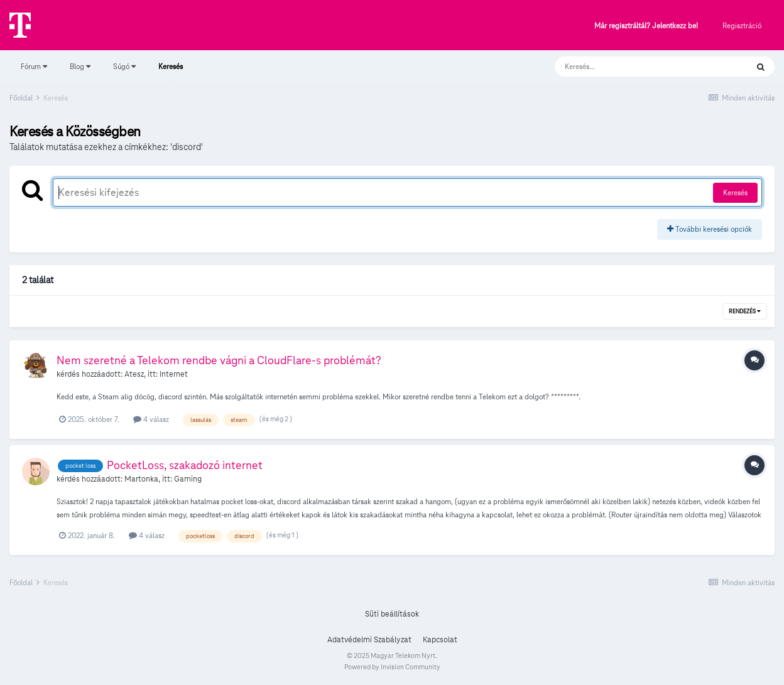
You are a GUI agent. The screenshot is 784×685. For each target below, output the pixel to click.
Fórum (34, 66)
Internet (174, 374)
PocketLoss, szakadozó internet (185, 465)
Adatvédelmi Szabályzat (369, 640)
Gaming (188, 479)
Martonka (141, 479)
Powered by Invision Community (392, 667)
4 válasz (151, 419)
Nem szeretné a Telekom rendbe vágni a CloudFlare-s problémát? (219, 360)
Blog (80, 66)
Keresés (171, 72)
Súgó (124, 66)
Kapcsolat (440, 640)
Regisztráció (742, 25)
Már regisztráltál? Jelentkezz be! (646, 26)
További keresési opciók (710, 229)
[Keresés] (639, 67)
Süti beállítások (392, 614)
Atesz (134, 374)
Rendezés (745, 311)
